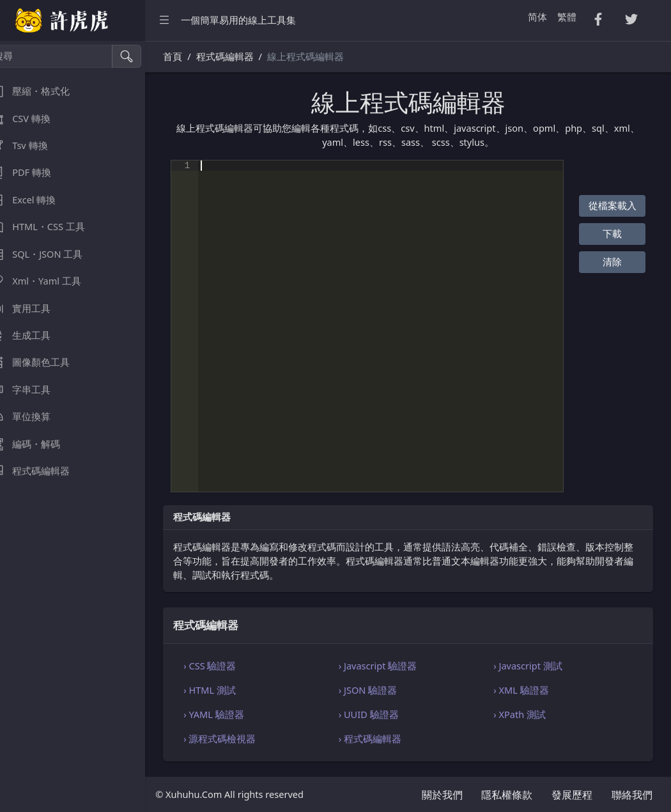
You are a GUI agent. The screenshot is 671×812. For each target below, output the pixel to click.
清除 (614, 262)
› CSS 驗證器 (228, 666)
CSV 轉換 (35, 119)
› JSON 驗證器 (380, 690)
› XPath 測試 (526, 714)
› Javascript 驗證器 (390, 666)
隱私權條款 (507, 795)
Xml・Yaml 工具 (50, 281)
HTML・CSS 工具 (52, 227)
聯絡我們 (632, 795)
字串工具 (35, 390)
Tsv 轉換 (33, 145)
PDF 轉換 (35, 172)
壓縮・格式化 (44, 91)
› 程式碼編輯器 (382, 738)
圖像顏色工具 (44, 362)
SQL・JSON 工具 (50, 254)
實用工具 (35, 308)
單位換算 (35, 417)
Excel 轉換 (37, 200)
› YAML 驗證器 (232, 714)
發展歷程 (572, 795)
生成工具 (35, 335)
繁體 (567, 17)
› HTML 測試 (228, 690)
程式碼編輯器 (44, 471)
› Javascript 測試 (534, 666)
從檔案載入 (614, 205)
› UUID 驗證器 (381, 714)
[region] (82, 426)
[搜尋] (67, 56)
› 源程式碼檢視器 (238, 738)
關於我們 (442, 795)
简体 (537, 17)
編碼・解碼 (39, 444)
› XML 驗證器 (527, 690)
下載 (614, 233)
